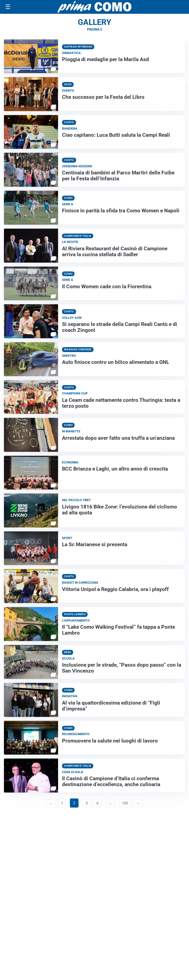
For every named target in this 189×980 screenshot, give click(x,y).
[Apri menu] (8, 7)
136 (125, 803)
